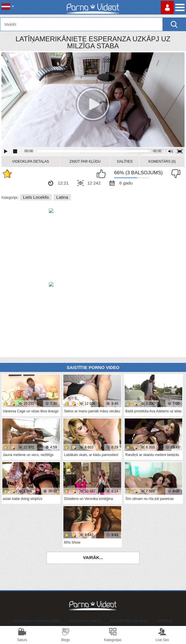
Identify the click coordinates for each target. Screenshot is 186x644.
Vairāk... (93, 557)
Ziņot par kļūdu (85, 162)
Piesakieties (167, 7)
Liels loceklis (36, 197)
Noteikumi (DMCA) (86, 621)
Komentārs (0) (162, 162)
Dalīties (125, 162)
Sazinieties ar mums (130, 621)
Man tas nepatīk (174, 174)
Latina (62, 197)
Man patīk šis (103, 174)
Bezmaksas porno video (37, 621)
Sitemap (165, 621)
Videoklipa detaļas (31, 162)
